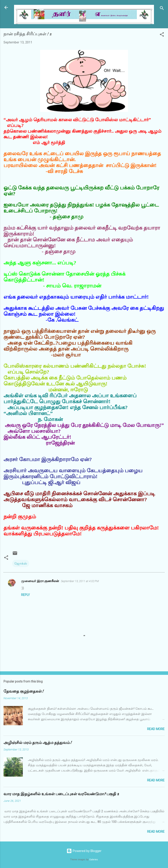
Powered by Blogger (84, 851)
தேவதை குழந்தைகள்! (23, 691)
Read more (156, 729)
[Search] (162, 9)
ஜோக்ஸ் (21, 563)
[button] (162, 35)
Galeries (94, 860)
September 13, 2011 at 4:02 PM (80, 581)
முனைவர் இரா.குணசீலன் (40, 581)
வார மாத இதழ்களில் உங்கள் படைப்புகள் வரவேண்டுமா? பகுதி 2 (61, 794)
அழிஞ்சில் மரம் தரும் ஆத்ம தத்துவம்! (38, 743)
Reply (25, 595)
